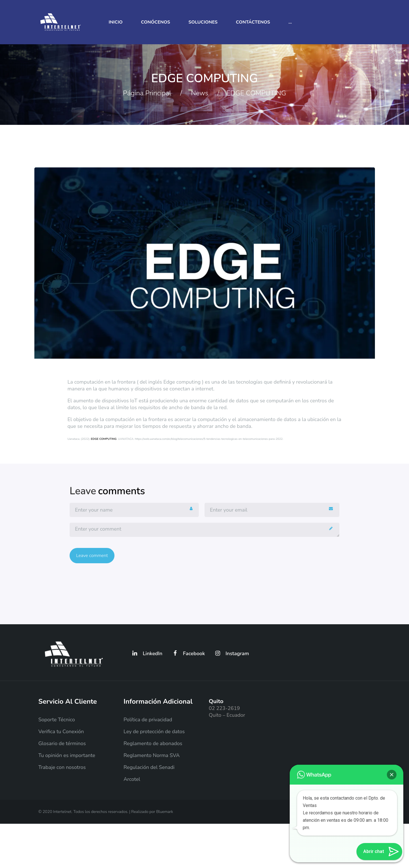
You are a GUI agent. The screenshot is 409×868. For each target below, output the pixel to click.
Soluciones (203, 22)
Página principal (147, 93)
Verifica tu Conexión (61, 732)
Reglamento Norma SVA (152, 755)
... (290, 22)
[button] (392, 775)
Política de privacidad (148, 720)
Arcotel (132, 779)
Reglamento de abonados (153, 743)
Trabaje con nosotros (62, 767)
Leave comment (92, 556)
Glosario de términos (62, 743)
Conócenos (156, 22)
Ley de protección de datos (154, 732)
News (200, 93)
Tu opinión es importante (67, 755)
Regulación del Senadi (149, 767)
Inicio (116, 22)
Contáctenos (253, 22)
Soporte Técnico (57, 720)
